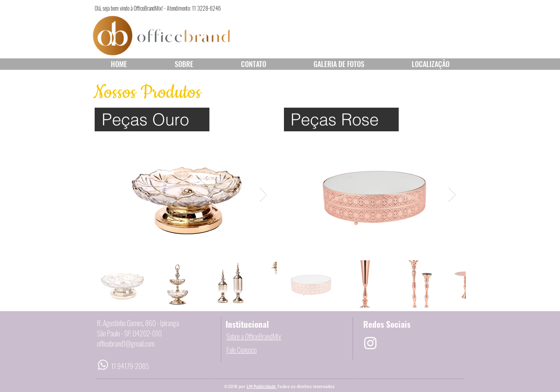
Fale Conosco (242, 350)
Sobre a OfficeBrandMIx (254, 336)
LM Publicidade (262, 386)
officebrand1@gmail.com (126, 343)
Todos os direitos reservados (306, 386)
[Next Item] (263, 195)
